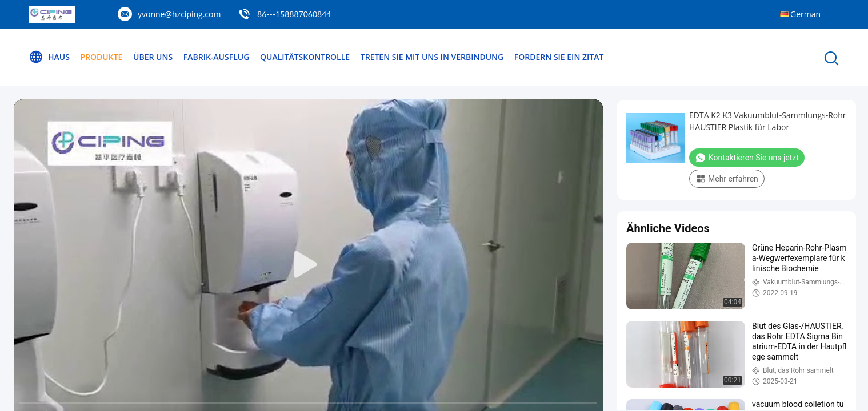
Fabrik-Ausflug (217, 57)
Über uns (153, 57)
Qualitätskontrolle (305, 57)
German (805, 14)
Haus (49, 57)
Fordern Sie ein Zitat (559, 57)
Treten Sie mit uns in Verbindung (432, 57)
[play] (309, 265)
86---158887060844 (294, 14)
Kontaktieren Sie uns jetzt (747, 158)
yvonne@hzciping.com (179, 14)
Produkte (102, 57)
